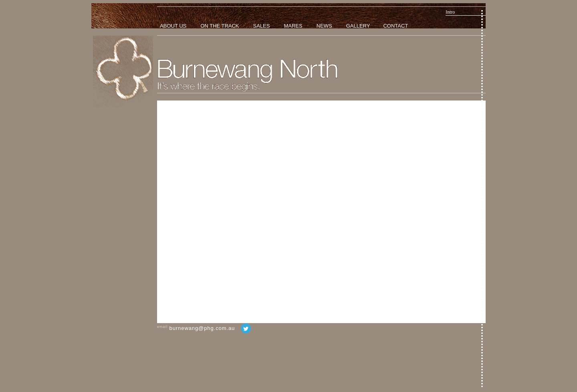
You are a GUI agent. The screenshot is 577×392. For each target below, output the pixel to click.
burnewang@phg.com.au (202, 328)
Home (123, 72)
